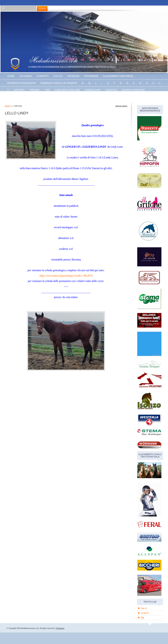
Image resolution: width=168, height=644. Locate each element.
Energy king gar (19, 97)
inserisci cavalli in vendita (59, 83)
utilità (58, 76)
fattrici (19, 90)
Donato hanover (133, 90)
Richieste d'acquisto (21, 83)
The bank (41, 97)
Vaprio (56, 97)
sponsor (73, 76)
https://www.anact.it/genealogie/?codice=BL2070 (66, 276)
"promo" (35, 90)
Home (11, 76)
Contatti (43, 76)
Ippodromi (91, 76)
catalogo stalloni (67, 90)
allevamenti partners (118, 76)
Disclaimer (60, 628)
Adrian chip (92, 90)
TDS (47, 90)
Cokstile (111, 90)
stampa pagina (121, 106)
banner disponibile (78, 97)
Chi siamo (26, 76)
